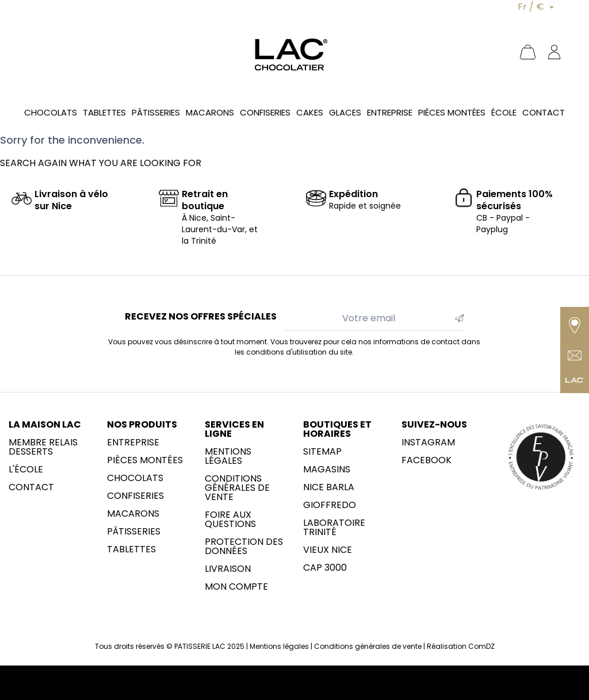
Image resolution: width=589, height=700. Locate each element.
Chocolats (135, 478)
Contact (31, 487)
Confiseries (135, 496)
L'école (26, 470)
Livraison (228, 569)
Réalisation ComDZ (461, 646)
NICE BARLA (329, 487)
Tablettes (131, 549)
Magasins (327, 470)
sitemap (322, 452)
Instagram (428, 443)
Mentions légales (228, 456)
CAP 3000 (325, 568)
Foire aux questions (230, 520)
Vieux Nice (328, 550)
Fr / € (532, 7)
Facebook (427, 460)
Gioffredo (330, 505)
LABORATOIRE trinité (334, 528)
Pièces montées (145, 460)
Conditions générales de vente (237, 488)
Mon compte (236, 587)
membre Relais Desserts (43, 447)
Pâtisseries (134, 532)
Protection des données (244, 547)
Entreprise (133, 443)
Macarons (133, 514)
